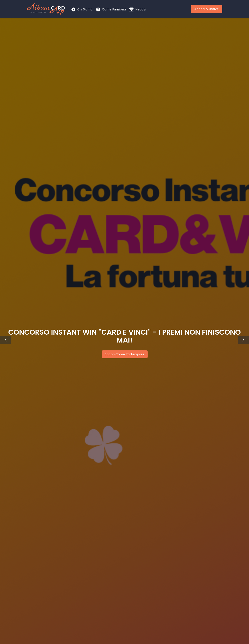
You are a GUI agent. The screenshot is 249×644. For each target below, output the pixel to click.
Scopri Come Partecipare (125, 354)
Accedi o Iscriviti (207, 9)
